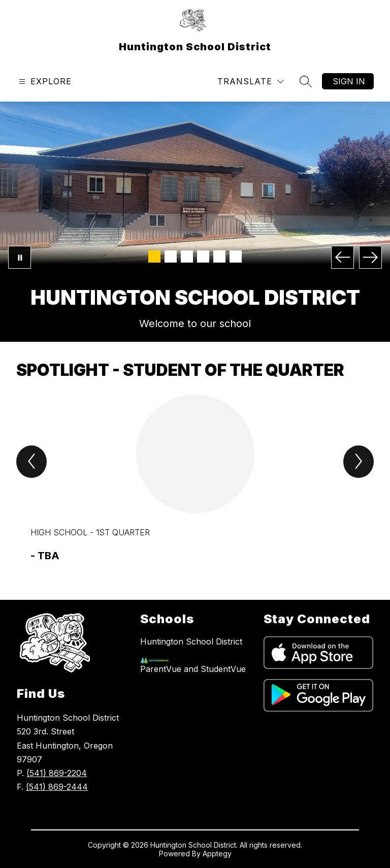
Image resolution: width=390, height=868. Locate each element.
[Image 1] (154, 256)
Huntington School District (191, 641)
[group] (195, 479)
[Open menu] (44, 82)
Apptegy (217, 854)
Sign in (349, 81)
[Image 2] (171, 256)
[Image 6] (236, 256)
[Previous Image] (343, 257)
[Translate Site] (251, 82)
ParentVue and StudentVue (193, 669)
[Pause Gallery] (20, 257)
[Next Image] (370, 257)
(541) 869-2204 (57, 773)
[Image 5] (219, 256)
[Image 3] (187, 256)
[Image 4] (203, 256)
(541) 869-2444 (57, 787)
